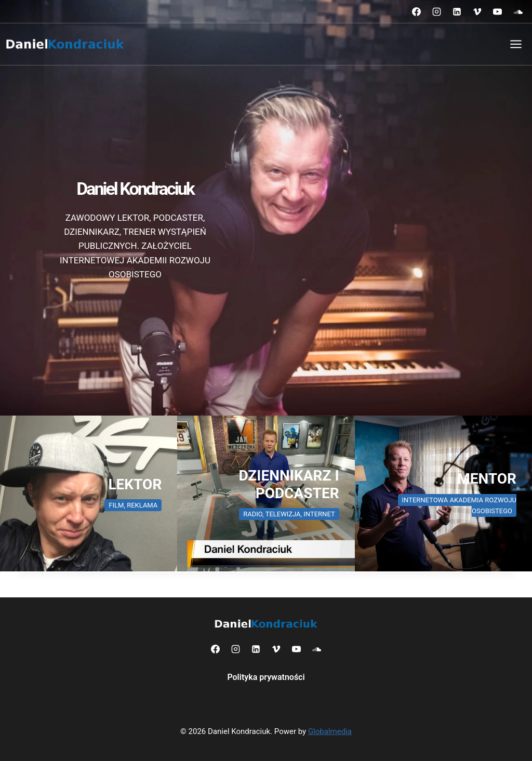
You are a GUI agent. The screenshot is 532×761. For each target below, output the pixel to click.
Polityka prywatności (266, 677)
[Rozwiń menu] (516, 44)
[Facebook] (417, 11)
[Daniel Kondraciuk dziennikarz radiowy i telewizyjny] (266, 493)
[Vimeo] (477, 11)
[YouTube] (498, 11)
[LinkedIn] (457, 11)
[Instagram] (437, 11)
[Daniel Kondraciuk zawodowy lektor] (89, 493)
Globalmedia (330, 731)
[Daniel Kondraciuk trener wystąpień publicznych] (443, 493)
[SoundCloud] (518, 11)
